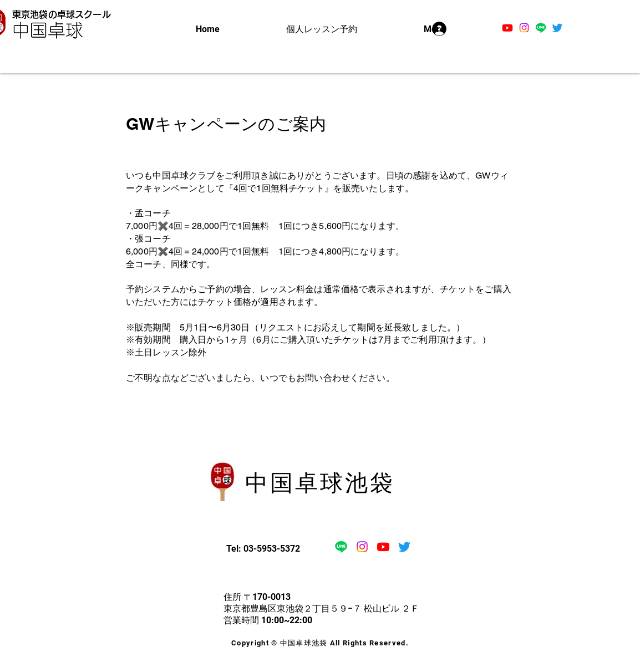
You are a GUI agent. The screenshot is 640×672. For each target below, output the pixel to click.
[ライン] (541, 28)
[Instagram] (524, 28)
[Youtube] (507, 28)
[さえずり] (557, 28)
